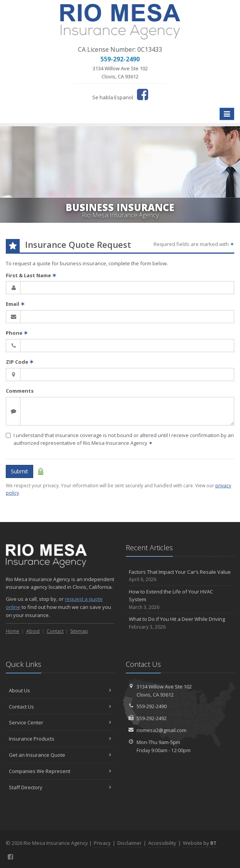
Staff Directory (60, 787)
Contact (55, 631)
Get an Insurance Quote (60, 755)
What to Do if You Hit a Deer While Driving (180, 623)
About (33, 631)
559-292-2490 (152, 706)
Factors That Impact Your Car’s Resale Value (180, 576)
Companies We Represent (60, 771)
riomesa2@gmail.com (161, 730)
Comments (20, 391)
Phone (17, 333)
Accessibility (162, 843)
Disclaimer (129, 843)
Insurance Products (60, 739)
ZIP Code (20, 362)
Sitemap (79, 631)
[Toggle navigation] (227, 114)
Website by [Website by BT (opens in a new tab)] (200, 843)
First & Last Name (31, 275)
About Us (60, 690)
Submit (19, 471)
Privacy (102, 843)
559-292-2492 (152, 718)
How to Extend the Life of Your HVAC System (180, 600)
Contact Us (60, 707)
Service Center (60, 722)
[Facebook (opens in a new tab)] (143, 94)
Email (15, 304)
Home (13, 631)
